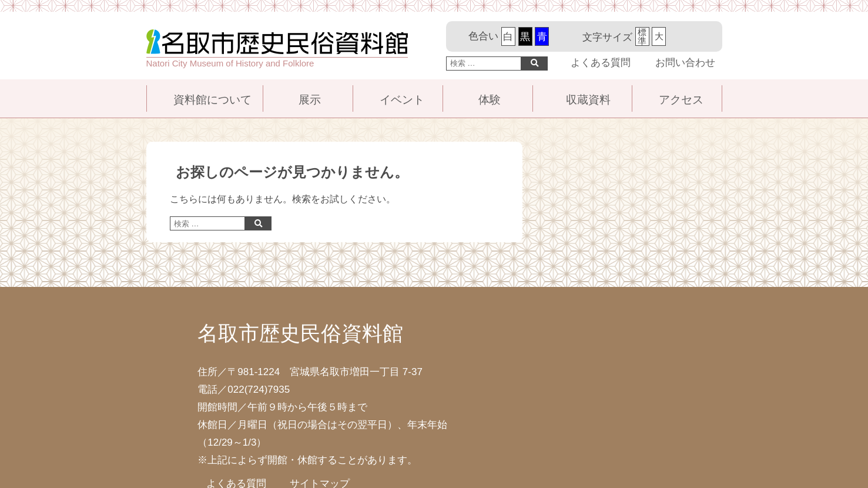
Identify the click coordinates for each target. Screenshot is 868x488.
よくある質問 (601, 63)
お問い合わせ (685, 63)
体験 (490, 100)
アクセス (681, 100)
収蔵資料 (588, 100)
